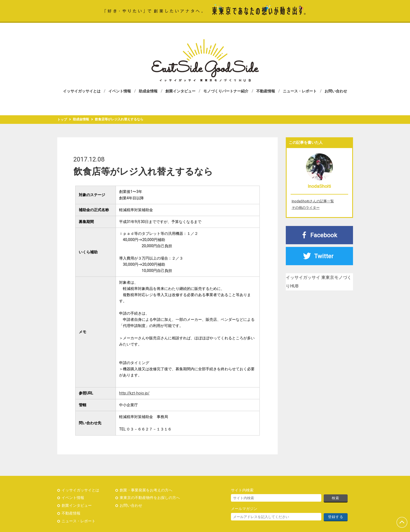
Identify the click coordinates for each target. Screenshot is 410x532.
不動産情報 (266, 91)
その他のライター (306, 208)
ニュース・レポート (300, 91)
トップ (62, 120)
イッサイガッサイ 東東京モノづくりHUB (205, 60)
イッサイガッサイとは (82, 91)
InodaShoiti (319, 186)
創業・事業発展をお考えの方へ (146, 490)
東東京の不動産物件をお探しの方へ (150, 498)
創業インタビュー (180, 91)
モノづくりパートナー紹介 (226, 91)
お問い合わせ (336, 91)
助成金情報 (148, 91)
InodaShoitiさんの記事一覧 (313, 201)
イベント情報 (120, 91)
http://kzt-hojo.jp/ (134, 393)
